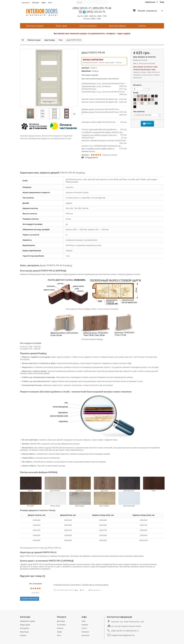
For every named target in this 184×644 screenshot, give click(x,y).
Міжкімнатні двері (35, 26)
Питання (85, 632)
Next (74, 114)
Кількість (137, 85)
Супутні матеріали (88, 26)
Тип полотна (139, 111)
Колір (136, 93)
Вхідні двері (61, 26)
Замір (59, 632)
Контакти (26, 3)
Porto (61, 40)
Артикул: (86, 68)
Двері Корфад (50, 40)
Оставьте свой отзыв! (30, 599)
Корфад (95, 71)
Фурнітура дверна (118, 26)
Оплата (60, 628)
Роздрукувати (92, 157)
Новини (85, 625)
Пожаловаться (95, 590)
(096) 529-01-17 (82, 8)
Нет (82, 590)
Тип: (135, 63)
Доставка (61, 621)
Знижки (142, 26)
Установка (61, 625)
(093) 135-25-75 (96, 12)
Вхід (162, 2)
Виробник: (86, 71)
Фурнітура (24, 632)
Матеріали (25, 628)
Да (77, 590)
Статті (84, 628)
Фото (50, 3)
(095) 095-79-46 (102, 8)
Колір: (136, 60)
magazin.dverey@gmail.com (123, 635)
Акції (84, 621)
